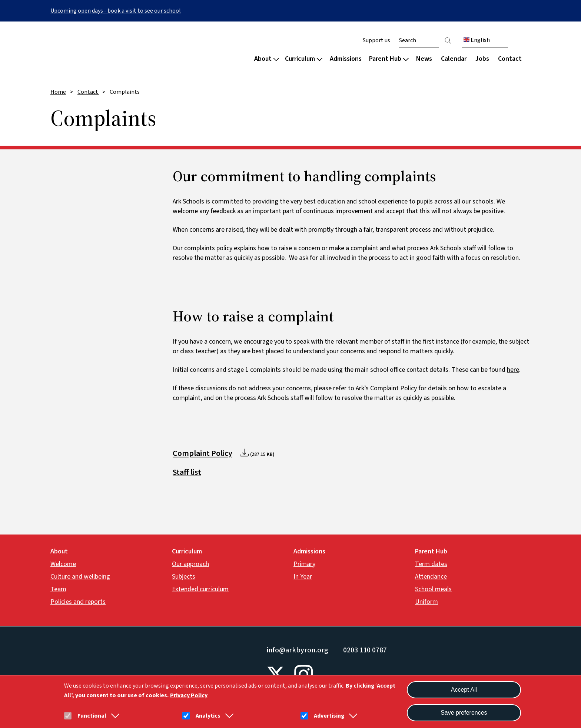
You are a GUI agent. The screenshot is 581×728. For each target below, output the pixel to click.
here (513, 370)
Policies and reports (78, 602)
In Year (303, 577)
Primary (304, 564)
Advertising (329, 716)
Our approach (190, 564)
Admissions (346, 59)
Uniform (426, 602)
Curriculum (304, 59)
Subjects (184, 577)
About (267, 59)
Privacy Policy (189, 695)
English (477, 40)
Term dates (431, 564)
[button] (114, 716)
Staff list (187, 472)
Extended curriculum (200, 589)
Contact (510, 59)
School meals (433, 589)
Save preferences (464, 713)
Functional (92, 716)
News (424, 59)
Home (58, 92)
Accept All (464, 690)
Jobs (482, 59)
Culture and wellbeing (80, 577)
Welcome (63, 564)
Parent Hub (389, 59)
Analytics (208, 716)
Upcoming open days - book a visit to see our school (116, 11)
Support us (376, 40)
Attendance (431, 577)
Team (58, 589)
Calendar (454, 59)
